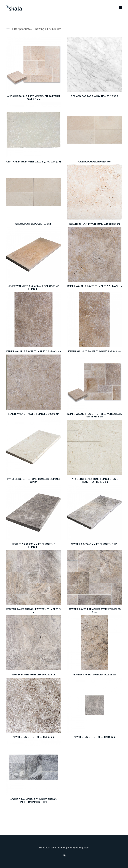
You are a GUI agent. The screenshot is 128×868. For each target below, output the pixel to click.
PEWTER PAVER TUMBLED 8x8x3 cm (33, 737)
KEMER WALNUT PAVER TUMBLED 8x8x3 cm (34, 414)
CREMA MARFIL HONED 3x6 (95, 162)
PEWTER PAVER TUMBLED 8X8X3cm (94, 737)
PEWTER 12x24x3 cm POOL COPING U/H (94, 544)
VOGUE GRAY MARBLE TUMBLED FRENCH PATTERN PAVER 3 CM (34, 801)
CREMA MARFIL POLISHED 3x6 (33, 224)
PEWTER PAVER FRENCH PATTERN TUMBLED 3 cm (34, 611)
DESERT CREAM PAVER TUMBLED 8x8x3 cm (95, 224)
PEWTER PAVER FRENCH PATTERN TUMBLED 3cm (95, 611)
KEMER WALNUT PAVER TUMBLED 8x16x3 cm (95, 351)
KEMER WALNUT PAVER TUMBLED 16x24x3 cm (34, 351)
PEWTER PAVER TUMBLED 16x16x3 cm (33, 675)
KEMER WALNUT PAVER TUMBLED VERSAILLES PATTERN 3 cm (95, 415)
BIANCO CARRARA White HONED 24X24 (95, 96)
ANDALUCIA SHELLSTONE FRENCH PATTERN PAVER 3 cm (33, 98)
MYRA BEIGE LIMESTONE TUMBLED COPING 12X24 (33, 480)
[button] (120, 8)
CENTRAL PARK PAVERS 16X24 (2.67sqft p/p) (34, 162)
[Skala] (14, 8)
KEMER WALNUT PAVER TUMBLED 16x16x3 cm (95, 286)
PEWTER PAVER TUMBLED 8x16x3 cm (94, 675)
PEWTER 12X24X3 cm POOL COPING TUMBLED (34, 546)
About (86, 848)
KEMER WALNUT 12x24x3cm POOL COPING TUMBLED (33, 288)
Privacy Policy (74, 848)
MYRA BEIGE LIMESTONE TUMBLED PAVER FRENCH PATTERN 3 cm (94, 480)
